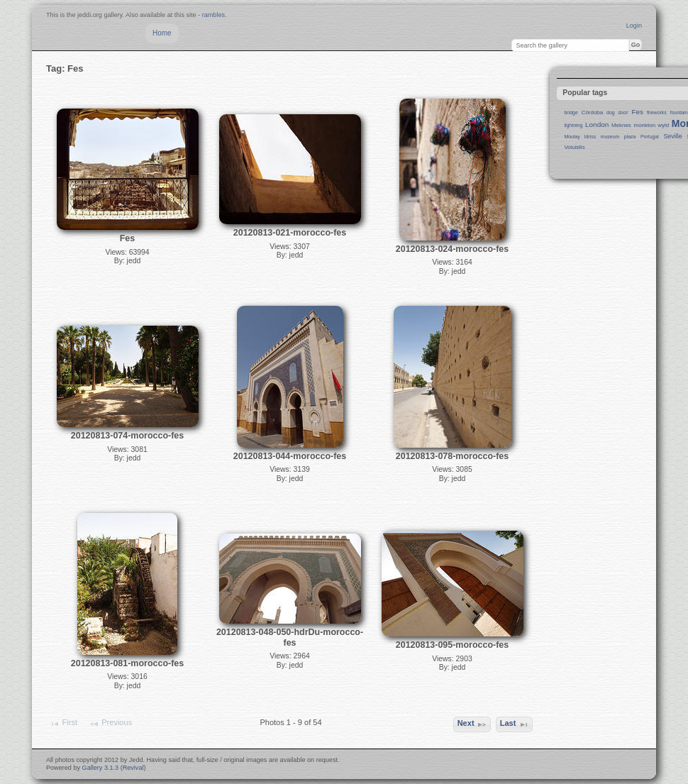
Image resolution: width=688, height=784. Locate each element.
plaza (630, 137)
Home (162, 33)
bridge (571, 112)
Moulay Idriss (580, 137)
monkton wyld (652, 125)
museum (610, 137)
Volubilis (574, 147)
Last (515, 724)
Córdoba (593, 112)
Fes (637, 112)
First (63, 724)
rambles (213, 15)
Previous (110, 724)
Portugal (650, 137)
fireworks (657, 112)
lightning (573, 125)
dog (611, 112)
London (597, 125)
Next (472, 724)
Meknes (621, 125)
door (623, 112)
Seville (672, 136)
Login (634, 26)
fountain (679, 112)
